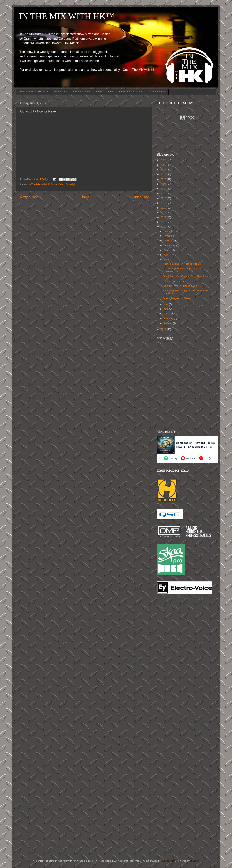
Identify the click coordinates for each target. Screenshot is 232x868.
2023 (164, 174)
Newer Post (29, 197)
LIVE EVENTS (157, 91)
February (169, 319)
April (166, 309)
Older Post (141, 197)
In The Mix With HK (39, 184)
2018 (164, 198)
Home (85, 197)
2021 (164, 184)
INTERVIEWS (82, 91)
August (168, 250)
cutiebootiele (168, 861)
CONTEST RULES (130, 91)
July (166, 255)
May (166, 304)
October (168, 240)
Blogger (194, 861)
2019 (164, 194)
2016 (164, 208)
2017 (164, 203)
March (167, 314)
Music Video (58, 184)
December (169, 231)
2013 (164, 222)
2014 (164, 217)
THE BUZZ (60, 91)
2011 (164, 329)
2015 (164, 213)
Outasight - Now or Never (177, 298)
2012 (164, 227)
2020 (164, 189)
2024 (164, 170)
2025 (164, 165)
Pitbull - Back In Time (174, 281)
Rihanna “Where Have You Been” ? (182, 286)
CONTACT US (105, 91)
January (168, 323)
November (169, 236)
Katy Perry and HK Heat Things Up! (182, 264)
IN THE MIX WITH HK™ (67, 16)
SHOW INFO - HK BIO (34, 91)
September (170, 245)
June (166, 260)
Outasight (71, 184)
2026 (164, 160)
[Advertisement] (171, 655)
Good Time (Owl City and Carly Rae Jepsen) (187, 276)
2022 (164, 179)
